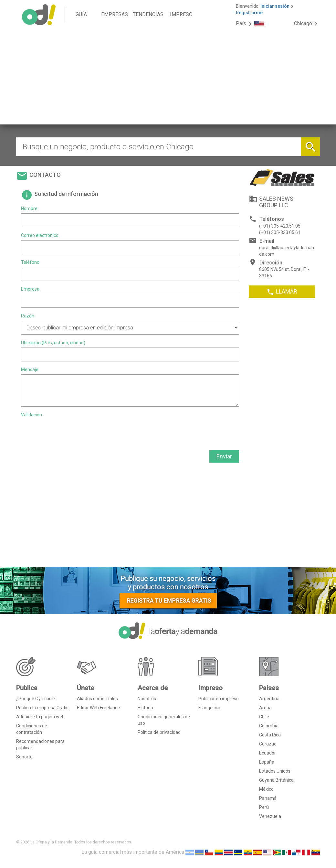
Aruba (265, 708)
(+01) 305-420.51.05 (280, 226)
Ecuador (268, 753)
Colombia (269, 726)
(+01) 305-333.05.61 (280, 232)
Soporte (24, 757)
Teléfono (30, 262)
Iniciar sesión (275, 6)
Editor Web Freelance (98, 708)
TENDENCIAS (148, 14)
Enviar (224, 456)
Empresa (30, 289)
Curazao (268, 744)
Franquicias (210, 708)
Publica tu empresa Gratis (42, 708)
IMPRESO (181, 14)
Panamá (268, 798)
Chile (264, 717)
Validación (31, 415)
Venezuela (270, 816)
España (267, 762)
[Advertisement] (168, 79)
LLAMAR (282, 292)
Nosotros (147, 699)
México (266, 789)
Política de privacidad (159, 732)
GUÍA (81, 14)
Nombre (29, 209)
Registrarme (249, 13)
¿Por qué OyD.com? (36, 699)
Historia (145, 708)
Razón (28, 316)
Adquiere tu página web (40, 717)
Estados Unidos (275, 771)
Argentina (269, 699)
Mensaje (30, 370)
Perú (264, 807)
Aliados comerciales (97, 699)
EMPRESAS (115, 14)
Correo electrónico (40, 235)
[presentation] (70, 432)
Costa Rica (270, 735)
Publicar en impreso (219, 699)
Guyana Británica (276, 780)
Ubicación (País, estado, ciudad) (53, 343)
